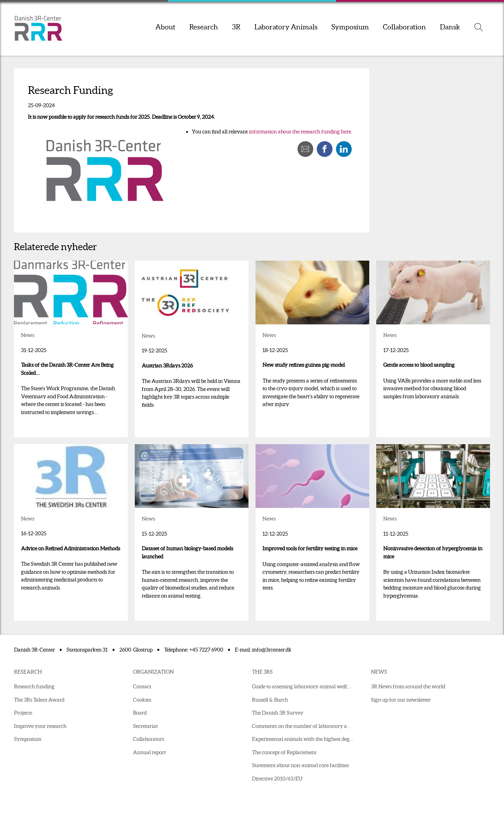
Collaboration (404, 27)
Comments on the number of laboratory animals (304, 726)
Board (140, 713)
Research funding (34, 686)
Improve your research (40, 726)
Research (204, 27)
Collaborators (149, 739)
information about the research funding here (300, 132)
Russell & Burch (270, 700)
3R (236, 27)
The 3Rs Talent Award (39, 700)
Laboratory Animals (286, 27)
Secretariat (145, 726)
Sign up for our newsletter (401, 700)
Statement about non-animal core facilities (300, 765)
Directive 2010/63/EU (277, 779)
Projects (23, 713)
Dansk (450, 27)
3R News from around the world (408, 686)
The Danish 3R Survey (278, 713)
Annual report (149, 752)
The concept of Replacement (284, 752)
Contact (142, 686)
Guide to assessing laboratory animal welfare (303, 686)
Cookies (142, 700)
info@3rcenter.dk (272, 650)
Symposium (350, 27)
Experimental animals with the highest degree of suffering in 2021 (304, 739)
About (165, 27)
